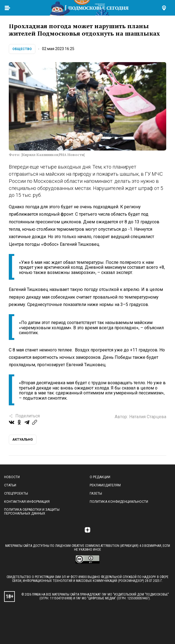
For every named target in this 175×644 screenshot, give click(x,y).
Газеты (96, 493)
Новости (12, 477)
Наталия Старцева (148, 417)
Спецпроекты (16, 493)
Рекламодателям (105, 485)
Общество (22, 49)
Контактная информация (27, 502)
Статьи (10, 485)
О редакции (100, 477)
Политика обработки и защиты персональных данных (32, 512)
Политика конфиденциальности (119, 502)
